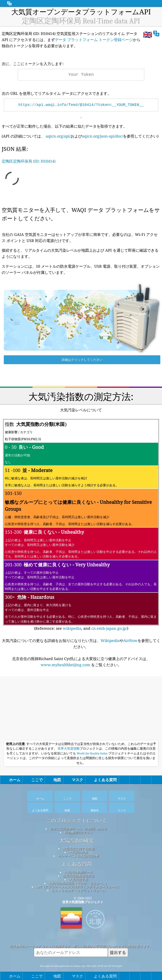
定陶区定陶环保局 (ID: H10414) (29, 161)
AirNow (130, 640)
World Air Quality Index (92, 753)
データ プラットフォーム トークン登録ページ (94, 40)
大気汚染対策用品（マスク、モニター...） (78, 883)
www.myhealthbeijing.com (66, 665)
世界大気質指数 (69, 749)
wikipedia (72, 628)
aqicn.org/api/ (58, 136)
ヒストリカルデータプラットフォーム (79, 890)
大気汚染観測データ (79, 872)
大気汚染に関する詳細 (78, 849)
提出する (118, 952)
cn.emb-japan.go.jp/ (109, 628)
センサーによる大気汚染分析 (79, 856)
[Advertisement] (81, 709)
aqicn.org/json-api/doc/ (103, 136)
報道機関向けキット (79, 832)
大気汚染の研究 (76, 841)
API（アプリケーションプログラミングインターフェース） (79, 887)
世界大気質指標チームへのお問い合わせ (78, 829)
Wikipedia (110, 640)
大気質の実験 (78, 852)
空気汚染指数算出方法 (78, 876)
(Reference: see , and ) (81, 525)
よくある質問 (76, 864)
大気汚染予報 (78, 879)
